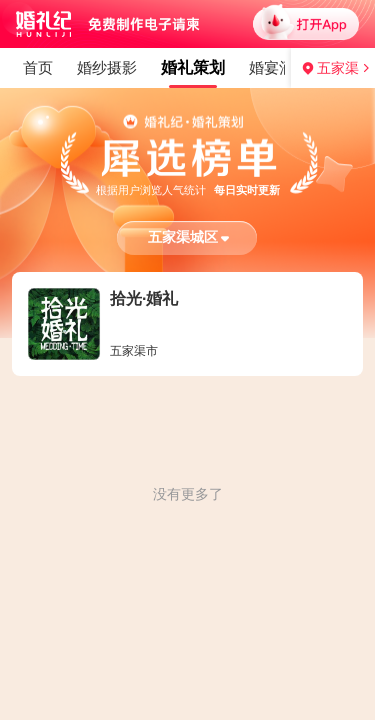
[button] (187, 238)
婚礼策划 (47, 67)
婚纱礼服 (217, 67)
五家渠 (338, 68)
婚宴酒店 (133, 67)
